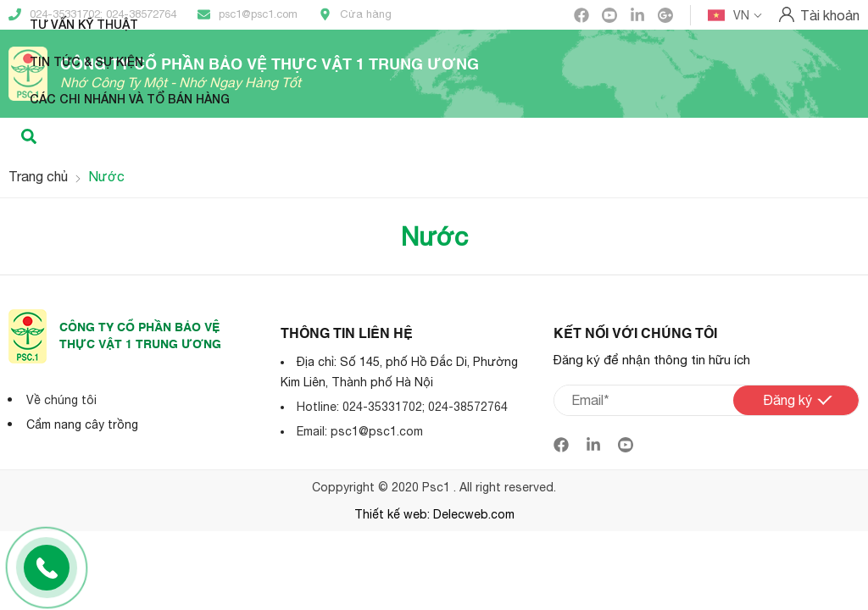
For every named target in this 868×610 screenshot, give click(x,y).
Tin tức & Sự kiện (86, 61)
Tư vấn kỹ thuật (84, 24)
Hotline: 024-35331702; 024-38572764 (402, 407)
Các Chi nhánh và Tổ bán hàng (130, 99)
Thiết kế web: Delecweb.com (434, 514)
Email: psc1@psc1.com (360, 431)
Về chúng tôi (61, 400)
